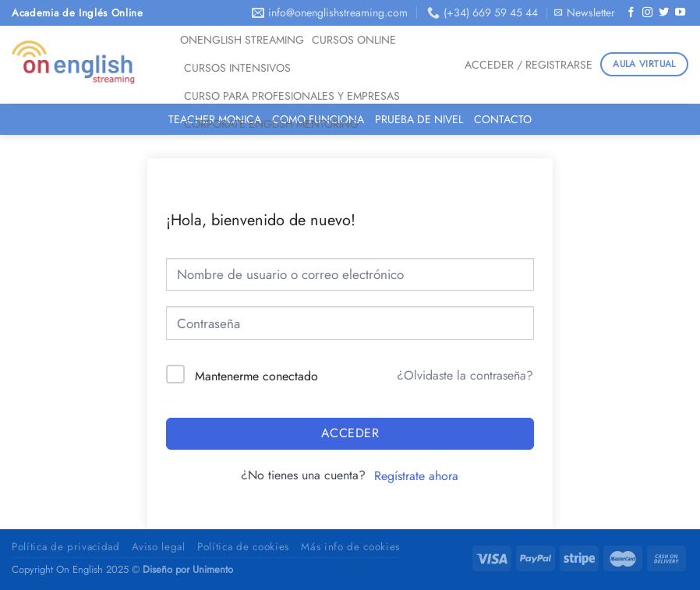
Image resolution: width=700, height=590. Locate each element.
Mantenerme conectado (256, 376)
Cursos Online (354, 40)
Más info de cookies (350, 547)
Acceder (350, 433)
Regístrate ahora (416, 476)
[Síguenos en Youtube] (680, 13)
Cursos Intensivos (237, 68)
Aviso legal (158, 547)
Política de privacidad (66, 547)
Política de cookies (243, 547)
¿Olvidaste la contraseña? (465, 375)
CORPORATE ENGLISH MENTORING (271, 124)
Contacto (503, 119)
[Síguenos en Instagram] (647, 13)
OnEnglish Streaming (242, 40)
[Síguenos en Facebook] (631, 13)
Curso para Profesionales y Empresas (292, 96)
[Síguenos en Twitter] (664, 13)
